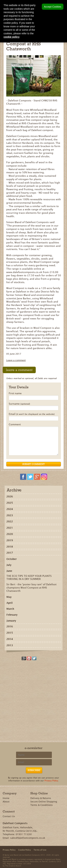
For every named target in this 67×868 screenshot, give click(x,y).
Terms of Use (40, 850)
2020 (10, 534)
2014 (10, 639)
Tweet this (34, 658)
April (10, 603)
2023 (10, 515)
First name (15, 393)
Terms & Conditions (42, 805)
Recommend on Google (24, 658)
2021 (10, 528)
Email (32, 414)
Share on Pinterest (29, 658)
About (6, 802)
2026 (10, 496)
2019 (10, 540)
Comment (15, 425)
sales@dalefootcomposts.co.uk (28, 838)
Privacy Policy (51, 781)
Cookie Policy (25, 850)
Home (6, 798)
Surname (19, 404)
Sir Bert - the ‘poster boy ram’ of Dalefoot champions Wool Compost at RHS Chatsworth (31, 588)
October (12, 559)
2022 (10, 521)
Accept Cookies (53, 7)
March (10, 609)
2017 (10, 553)
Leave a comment (16, 360)
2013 (10, 645)
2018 (10, 547)
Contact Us (9, 816)
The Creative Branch (13, 866)
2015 (10, 633)
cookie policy (12, 37)
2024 (10, 509)
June (9, 571)
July (9, 565)
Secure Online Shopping (44, 802)
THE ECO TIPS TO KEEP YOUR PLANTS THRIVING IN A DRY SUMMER (29, 578)
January (11, 621)
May (9, 597)
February (12, 615)
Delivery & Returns (41, 798)
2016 (10, 626)
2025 (10, 503)
